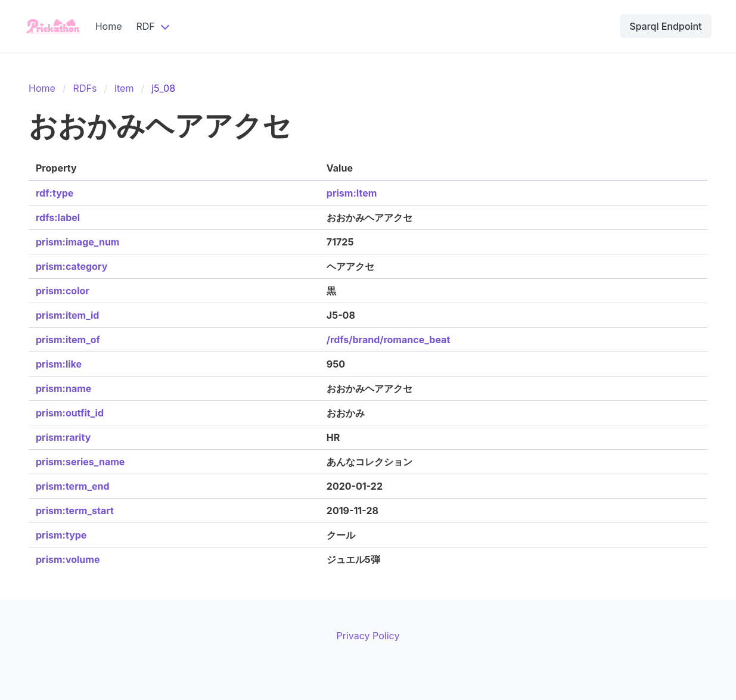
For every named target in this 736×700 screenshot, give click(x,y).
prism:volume (68, 559)
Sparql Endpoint (665, 26)
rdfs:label (58, 217)
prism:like (59, 364)
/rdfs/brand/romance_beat (388, 340)
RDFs (85, 88)
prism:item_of (68, 340)
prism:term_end (73, 486)
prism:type (61, 535)
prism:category (72, 266)
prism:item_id (67, 315)
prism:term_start (75, 511)
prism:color (63, 291)
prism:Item (352, 193)
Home (109, 26)
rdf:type (55, 193)
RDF (145, 26)
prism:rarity (63, 437)
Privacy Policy (368, 636)
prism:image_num (77, 242)
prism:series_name (80, 462)
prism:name (63, 388)
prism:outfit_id (70, 413)
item (124, 88)
